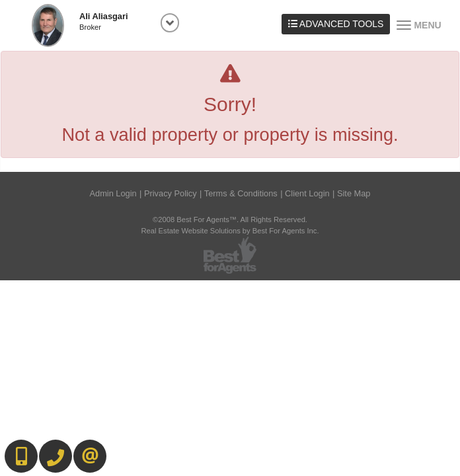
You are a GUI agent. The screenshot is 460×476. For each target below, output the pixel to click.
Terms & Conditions (241, 193)
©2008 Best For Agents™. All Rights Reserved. (230, 219)
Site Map (354, 193)
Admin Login (113, 193)
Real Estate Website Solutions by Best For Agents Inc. (230, 231)
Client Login (307, 193)
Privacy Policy (171, 193)
